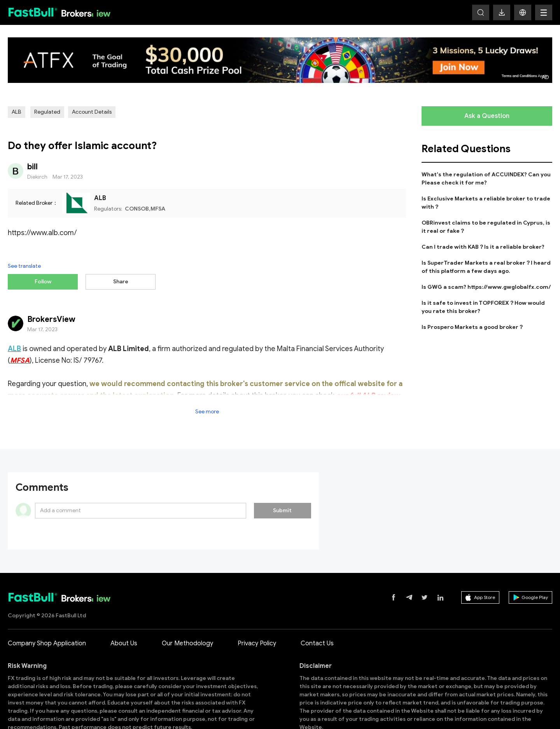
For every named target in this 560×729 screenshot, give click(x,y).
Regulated (47, 112)
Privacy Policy (257, 618)
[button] (523, 12)
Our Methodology (187, 618)
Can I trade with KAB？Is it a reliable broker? (483, 247)
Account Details (92, 112)
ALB (17, 112)
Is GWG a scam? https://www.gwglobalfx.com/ (486, 287)
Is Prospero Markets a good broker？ (473, 327)
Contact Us (317, 618)
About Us (124, 618)
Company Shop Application (47, 618)
